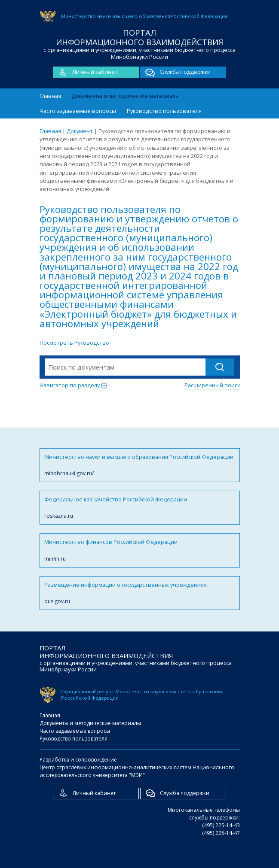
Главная (50, 96)
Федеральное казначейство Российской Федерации (140, 508)
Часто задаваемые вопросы (78, 111)
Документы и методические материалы (126, 96)
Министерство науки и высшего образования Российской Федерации (140, 465)
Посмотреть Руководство (74, 343)
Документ (80, 131)
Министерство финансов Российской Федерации (140, 550)
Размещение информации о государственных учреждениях (140, 593)
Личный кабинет (85, 72)
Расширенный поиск (212, 385)
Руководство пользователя (164, 111)
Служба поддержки (175, 72)
